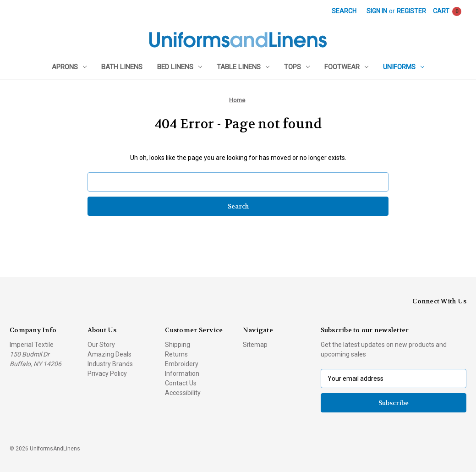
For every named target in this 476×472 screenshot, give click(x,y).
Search (344, 11)
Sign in (377, 11)
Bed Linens (180, 67)
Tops (297, 67)
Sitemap (255, 345)
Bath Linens (122, 67)
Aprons (69, 67)
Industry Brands (110, 364)
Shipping (178, 345)
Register (411, 11)
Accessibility (183, 393)
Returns (176, 354)
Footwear (346, 67)
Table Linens (243, 67)
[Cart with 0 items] (447, 11)
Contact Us (181, 383)
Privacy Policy (107, 373)
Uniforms (404, 67)
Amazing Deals (109, 354)
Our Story (101, 345)
